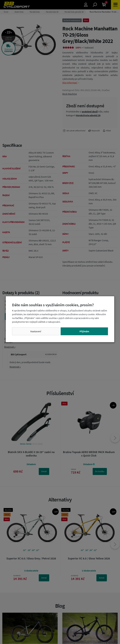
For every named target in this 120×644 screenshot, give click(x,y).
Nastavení (36, 331)
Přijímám (84, 331)
